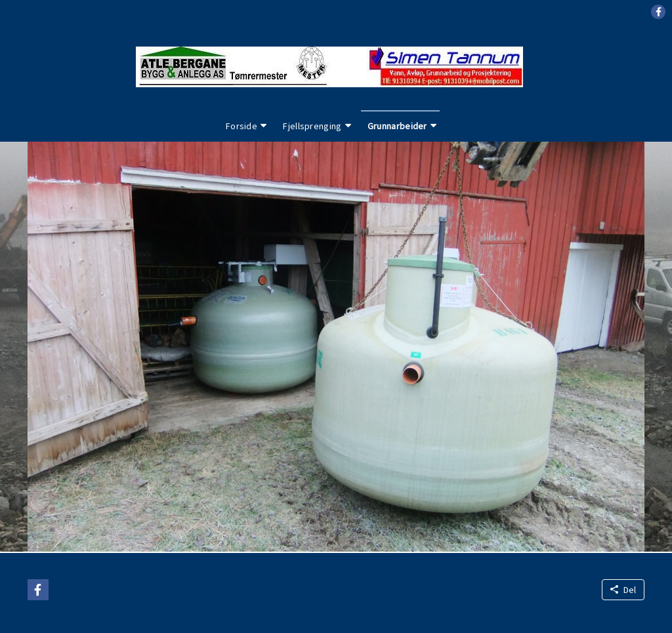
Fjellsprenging (312, 126)
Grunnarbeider (397, 126)
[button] (658, 12)
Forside (241, 126)
